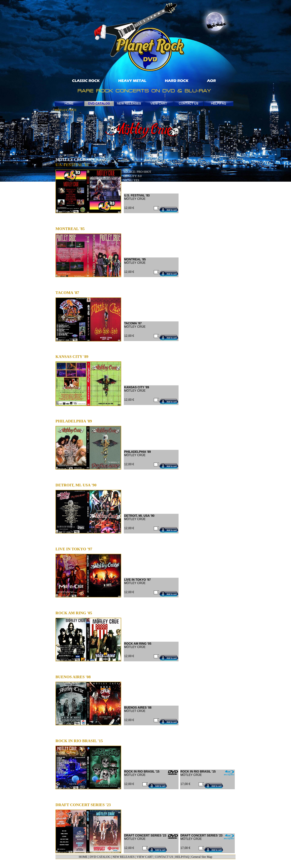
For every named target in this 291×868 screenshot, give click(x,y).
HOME (83, 857)
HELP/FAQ (182, 857)
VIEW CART (145, 857)
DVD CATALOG (100, 857)
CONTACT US (164, 857)
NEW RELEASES (124, 857)
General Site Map (202, 857)
